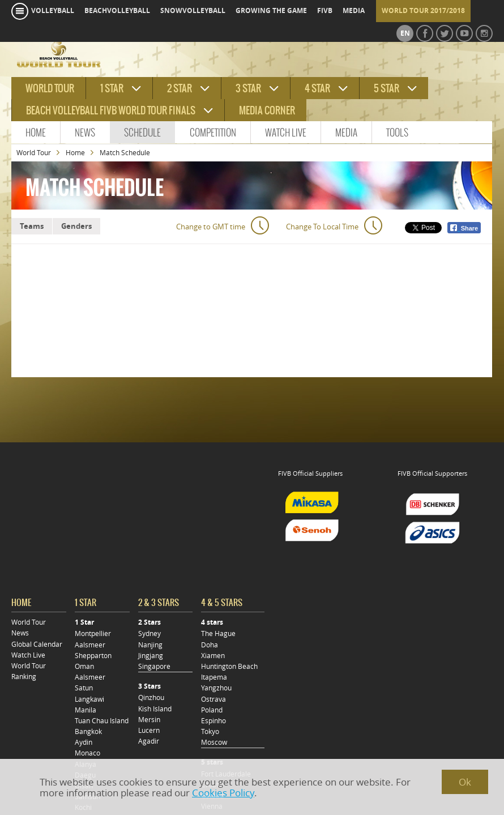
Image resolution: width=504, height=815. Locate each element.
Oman (84, 666)
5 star (386, 88)
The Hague (218, 633)
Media (346, 133)
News (85, 133)
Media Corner (267, 110)
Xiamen (213, 656)
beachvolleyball (117, 11)
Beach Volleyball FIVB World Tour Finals (111, 110)
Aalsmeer (90, 645)
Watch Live (286, 133)
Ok (465, 782)
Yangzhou (216, 688)
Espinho (213, 721)
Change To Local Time (322, 227)
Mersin (149, 720)
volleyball (53, 11)
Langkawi (89, 699)
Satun (84, 688)
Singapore (154, 666)
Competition (213, 133)
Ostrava (213, 699)
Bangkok (88, 731)
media (354, 11)
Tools (397, 133)
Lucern (149, 730)
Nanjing (150, 645)
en (405, 33)
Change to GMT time (211, 227)
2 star (180, 88)
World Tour (34, 153)
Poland (212, 710)
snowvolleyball (193, 11)
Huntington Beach (229, 666)
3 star (248, 88)
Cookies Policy (223, 793)
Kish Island (155, 709)
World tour (50, 88)
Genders (76, 226)
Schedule (142, 133)
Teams (32, 226)
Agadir (149, 741)
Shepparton (93, 656)
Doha (210, 645)
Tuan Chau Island (102, 721)
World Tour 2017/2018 (423, 11)
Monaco (87, 753)
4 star (317, 88)
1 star (112, 88)
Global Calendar (37, 644)
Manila (86, 710)
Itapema (214, 677)
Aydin (84, 742)
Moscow (214, 742)
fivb (325, 11)
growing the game (271, 11)
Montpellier (93, 633)
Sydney (150, 633)
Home (36, 133)
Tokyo (210, 731)
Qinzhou (151, 697)
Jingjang (151, 656)
